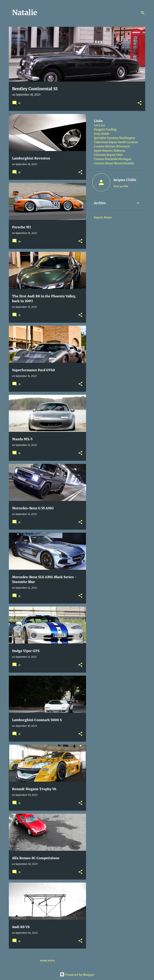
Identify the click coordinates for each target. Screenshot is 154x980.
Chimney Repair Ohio (108, 155)
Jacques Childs (125, 180)
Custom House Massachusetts (114, 163)
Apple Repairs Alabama (110, 151)
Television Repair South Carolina (116, 142)
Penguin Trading (105, 129)
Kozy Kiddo (101, 134)
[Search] (143, 13)
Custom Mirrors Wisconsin (112, 146)
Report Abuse (103, 217)
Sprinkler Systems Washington (114, 138)
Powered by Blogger (77, 974)
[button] (140, 103)
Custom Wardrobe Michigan (113, 159)
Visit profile (121, 186)
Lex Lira (99, 125)
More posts (47, 961)
